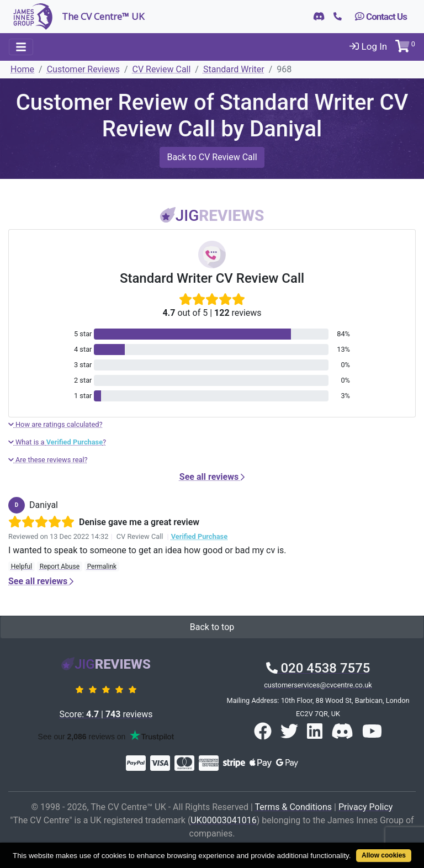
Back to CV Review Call (212, 157)
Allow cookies (384, 855)
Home (22, 69)
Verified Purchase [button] (199, 536)
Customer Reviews (83, 69)
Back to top (212, 627)
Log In (368, 46)
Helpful (22, 567)
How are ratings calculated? (55, 424)
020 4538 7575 (318, 668)
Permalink (102, 567)
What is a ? (57, 442)
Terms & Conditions (294, 807)
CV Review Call (162, 69)
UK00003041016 (223, 820)
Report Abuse (60, 567)
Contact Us (381, 17)
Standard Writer (234, 69)
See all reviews (212, 477)
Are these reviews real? (48, 460)
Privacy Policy (366, 807)
